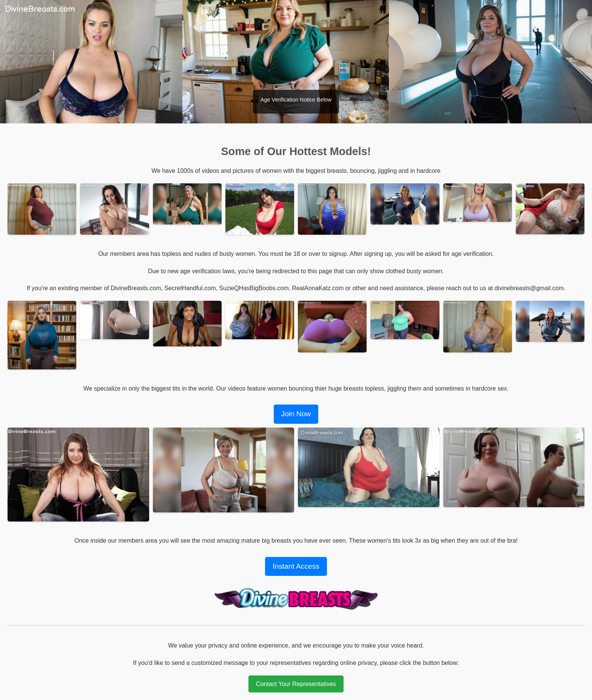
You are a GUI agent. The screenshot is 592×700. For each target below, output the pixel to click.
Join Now (296, 414)
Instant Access (296, 566)
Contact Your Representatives (296, 684)
